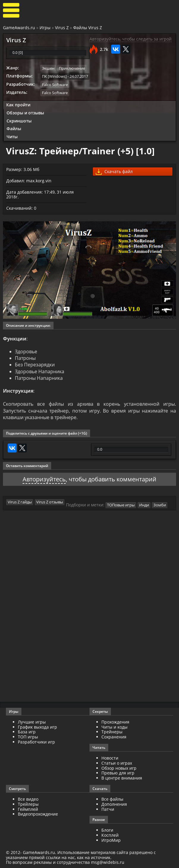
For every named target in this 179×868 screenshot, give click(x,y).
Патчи (108, 809)
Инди (144, 505)
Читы (12, 137)
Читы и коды (114, 727)
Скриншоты (19, 121)
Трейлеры (28, 804)
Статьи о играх (117, 763)
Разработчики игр (36, 742)
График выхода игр (37, 727)
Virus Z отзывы (50, 502)
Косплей (110, 835)
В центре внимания (122, 778)
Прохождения (115, 722)
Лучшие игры (32, 722)
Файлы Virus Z (88, 28)
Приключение (72, 68)
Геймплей (28, 809)
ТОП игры (28, 737)
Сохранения (114, 737)
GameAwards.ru (19, 28)
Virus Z (62, 28)
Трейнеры (112, 732)
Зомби (160, 505)
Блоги (107, 830)
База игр (27, 732)
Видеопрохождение (38, 814)
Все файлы (112, 799)
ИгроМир (111, 840)
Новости (110, 758)
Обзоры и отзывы (25, 113)
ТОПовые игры (121, 505)
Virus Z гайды (20, 502)
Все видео (28, 799)
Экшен (48, 68)
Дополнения (114, 804)
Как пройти (18, 105)
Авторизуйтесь (44, 479)
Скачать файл (114, 172)
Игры (45, 28)
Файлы (14, 129)
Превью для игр (118, 773)
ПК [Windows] (54, 76)
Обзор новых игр (119, 768)
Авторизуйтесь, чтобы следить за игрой (131, 39)
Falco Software (55, 85)
